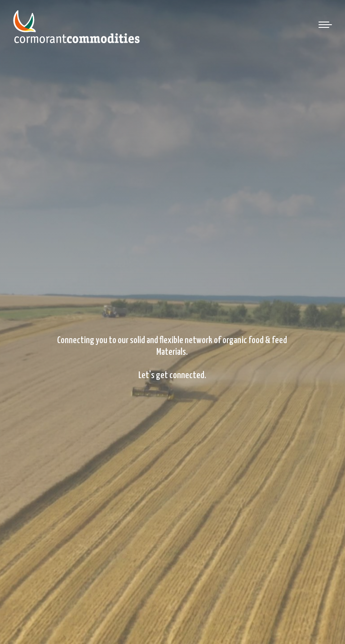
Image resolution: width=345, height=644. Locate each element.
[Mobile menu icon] (325, 25)
